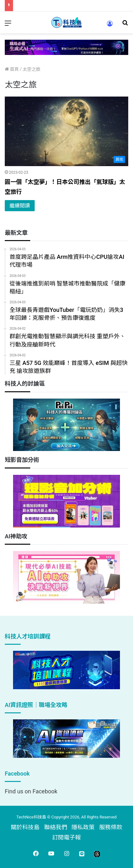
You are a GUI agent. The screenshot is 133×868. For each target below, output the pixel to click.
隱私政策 (83, 827)
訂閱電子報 (66, 837)
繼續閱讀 (20, 206)
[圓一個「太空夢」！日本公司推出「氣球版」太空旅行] (66, 131)
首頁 (12, 69)
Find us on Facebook (31, 791)
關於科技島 (25, 827)
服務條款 (111, 827)
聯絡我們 (56, 827)
